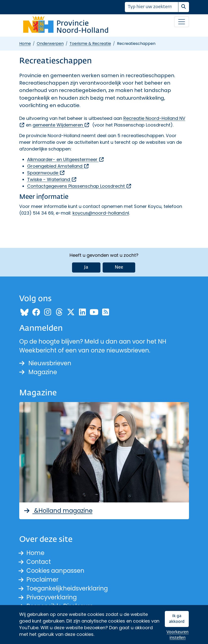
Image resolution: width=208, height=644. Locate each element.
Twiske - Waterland (52, 179)
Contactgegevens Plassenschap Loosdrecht (79, 186)
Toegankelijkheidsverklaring (67, 588)
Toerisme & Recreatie (90, 44)
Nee (119, 267)
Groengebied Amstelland (58, 166)
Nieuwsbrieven (45, 363)
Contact (39, 562)
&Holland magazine (58, 511)
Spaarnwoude (46, 173)
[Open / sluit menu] (182, 22)
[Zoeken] (152, 7)
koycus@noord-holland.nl (101, 213)
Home (25, 44)
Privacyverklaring (52, 597)
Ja (86, 267)
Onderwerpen (50, 44)
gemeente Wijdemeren (61, 125)
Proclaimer (42, 580)
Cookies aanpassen (55, 571)
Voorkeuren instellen (178, 635)
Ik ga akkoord (177, 619)
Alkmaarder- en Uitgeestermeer (66, 159)
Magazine (38, 372)
